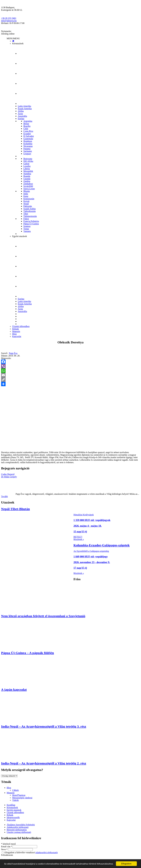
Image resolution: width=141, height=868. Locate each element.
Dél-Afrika (28, 161)
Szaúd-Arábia (30, 209)
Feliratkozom (7, 855)
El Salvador (29, 136)
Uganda (27, 179)
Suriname (28, 151)
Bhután (27, 191)
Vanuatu (27, 231)
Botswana (28, 159)
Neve (5, 849)
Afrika (21, 111)
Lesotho (27, 166)
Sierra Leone (29, 189)
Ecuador (27, 134)
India (26, 194)
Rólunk (16, 329)
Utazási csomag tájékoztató (19, 832)
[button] (13, 38)
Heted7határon (19, 795)
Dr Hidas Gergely (9, 477)
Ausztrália (22, 116)
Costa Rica (28, 131)
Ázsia (20, 114)
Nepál (26, 204)
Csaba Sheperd (8, 474)
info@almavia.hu (9, 21)
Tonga (26, 229)
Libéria (27, 169)
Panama (27, 149)
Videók (15, 800)
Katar (26, 196)
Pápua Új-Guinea (31, 224)
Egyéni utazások (20, 236)
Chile (26, 129)
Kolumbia (28, 144)
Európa (21, 119)
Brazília (27, 126)
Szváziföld (28, 186)
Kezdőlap (11, 805)
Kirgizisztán (29, 199)
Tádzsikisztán (30, 211)
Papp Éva (13, 353)
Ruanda (27, 176)
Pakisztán (28, 206)
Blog (14, 334)
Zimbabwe (28, 184)
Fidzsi (26, 219)
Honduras (28, 141)
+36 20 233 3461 (9, 18)
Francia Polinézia (31, 221)
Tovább (4, 496)
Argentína (28, 121)
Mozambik (28, 171)
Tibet (26, 214)
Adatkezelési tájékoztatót (46, 852)
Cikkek (15, 790)
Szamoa (27, 226)
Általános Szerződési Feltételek (21, 825)
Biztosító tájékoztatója (17, 830)
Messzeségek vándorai (22, 798)
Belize (26, 124)
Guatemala (28, 139)
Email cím (7, 847)
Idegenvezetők (13, 817)
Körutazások (18, 43)
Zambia (27, 181)
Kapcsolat (17, 336)
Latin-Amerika (24, 106)
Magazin (16, 331)
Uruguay (27, 154)
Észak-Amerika (25, 109)
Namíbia (27, 174)
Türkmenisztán (30, 216)
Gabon (26, 164)
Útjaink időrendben (21, 326)
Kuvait (26, 201)
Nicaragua (28, 146)
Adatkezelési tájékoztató (18, 827)
